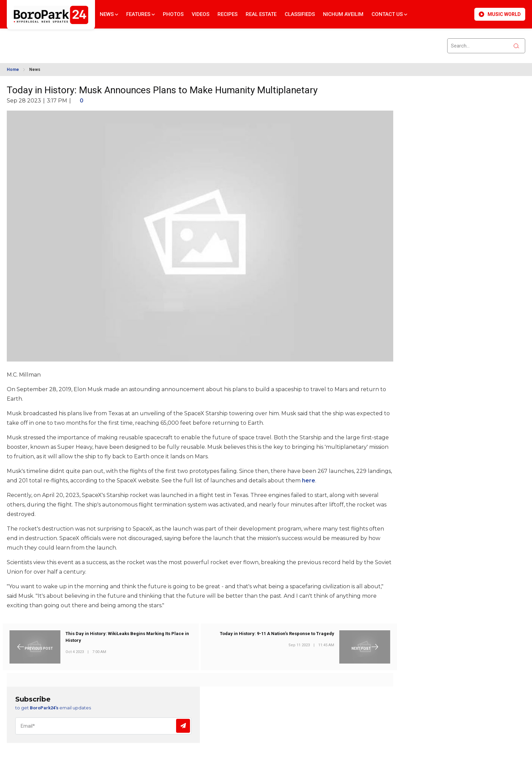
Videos (201, 14)
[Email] (103, 726)
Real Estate (261, 14)
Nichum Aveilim (343, 14)
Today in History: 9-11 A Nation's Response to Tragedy (277, 634)
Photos (173, 14)
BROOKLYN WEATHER (68, 42)
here (309, 481)
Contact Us (389, 14)
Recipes (227, 14)
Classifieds (300, 14)
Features (140, 14)
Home (13, 70)
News (109, 14)
